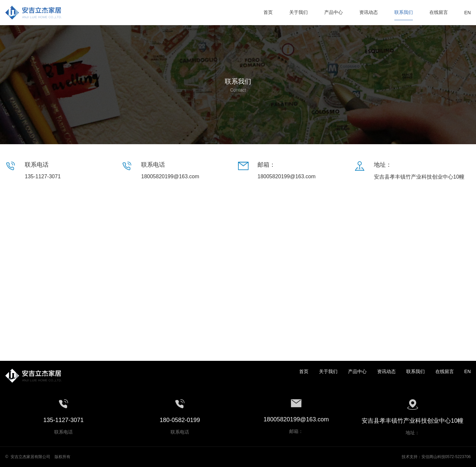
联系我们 (416, 371)
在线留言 (445, 371)
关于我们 (328, 371)
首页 (304, 371)
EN (468, 371)
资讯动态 (386, 371)
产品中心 (357, 371)
